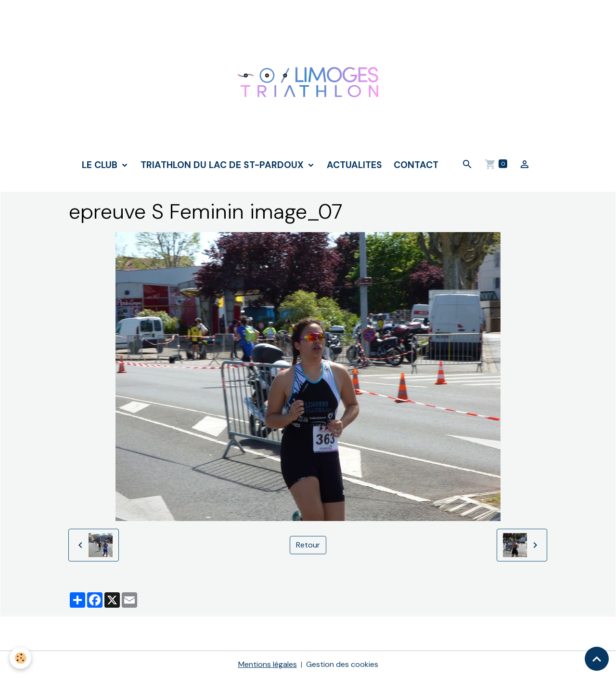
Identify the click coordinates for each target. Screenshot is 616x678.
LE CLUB (101, 165)
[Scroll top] (597, 659)
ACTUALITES (354, 165)
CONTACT (416, 165)
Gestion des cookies (342, 664)
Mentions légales (268, 664)
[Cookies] (20, 658)
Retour (308, 545)
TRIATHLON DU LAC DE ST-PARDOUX (223, 165)
